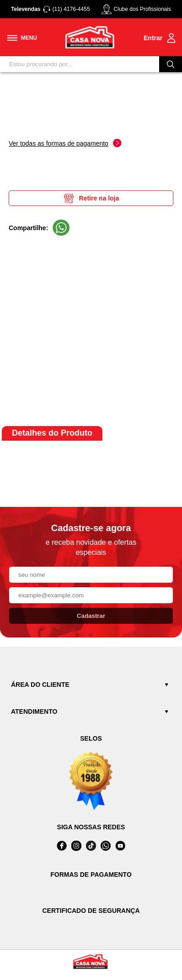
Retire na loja (91, 198)
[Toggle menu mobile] (22, 38)
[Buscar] (171, 64)
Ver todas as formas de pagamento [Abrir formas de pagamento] (65, 143)
